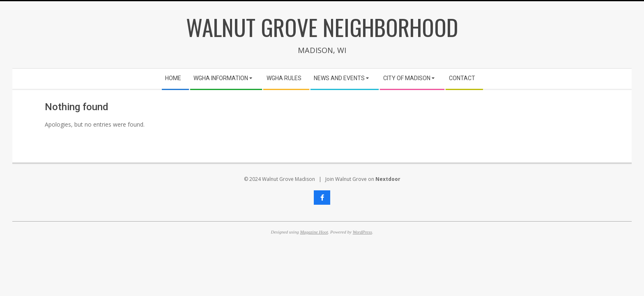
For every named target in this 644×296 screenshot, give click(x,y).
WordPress (362, 232)
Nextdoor (388, 179)
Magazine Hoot (314, 232)
